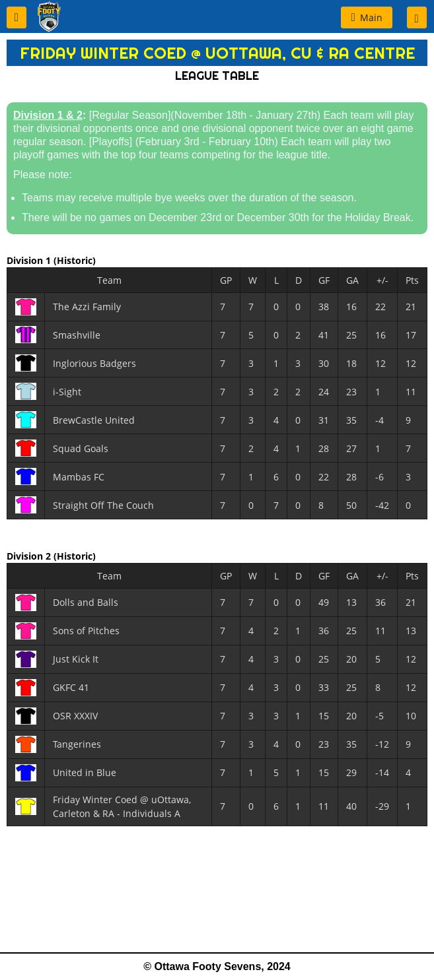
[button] (17, 17)
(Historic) (75, 260)
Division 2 (30, 556)
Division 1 (30, 260)
